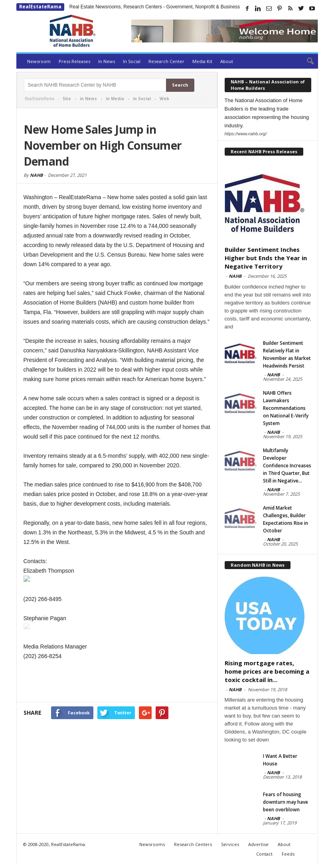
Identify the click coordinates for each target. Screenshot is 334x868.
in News (88, 99)
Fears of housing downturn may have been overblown (286, 802)
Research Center (166, 61)
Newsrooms (152, 844)
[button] (306, 61)
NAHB (36, 175)
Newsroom (39, 61)
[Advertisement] (117, 682)
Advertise (258, 844)
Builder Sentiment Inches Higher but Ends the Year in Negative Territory (266, 258)
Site (67, 99)
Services (230, 844)
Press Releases (74, 61)
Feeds (288, 854)
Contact (264, 854)
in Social (142, 99)
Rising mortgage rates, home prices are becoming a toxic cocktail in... (267, 671)
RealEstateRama (40, 7)
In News (107, 61)
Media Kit (202, 61)
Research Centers (193, 844)
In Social (132, 61)
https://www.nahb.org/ (246, 134)
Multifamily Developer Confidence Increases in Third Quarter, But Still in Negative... (287, 466)
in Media (115, 99)
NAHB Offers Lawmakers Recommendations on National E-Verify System (286, 408)
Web (164, 99)
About (227, 61)
